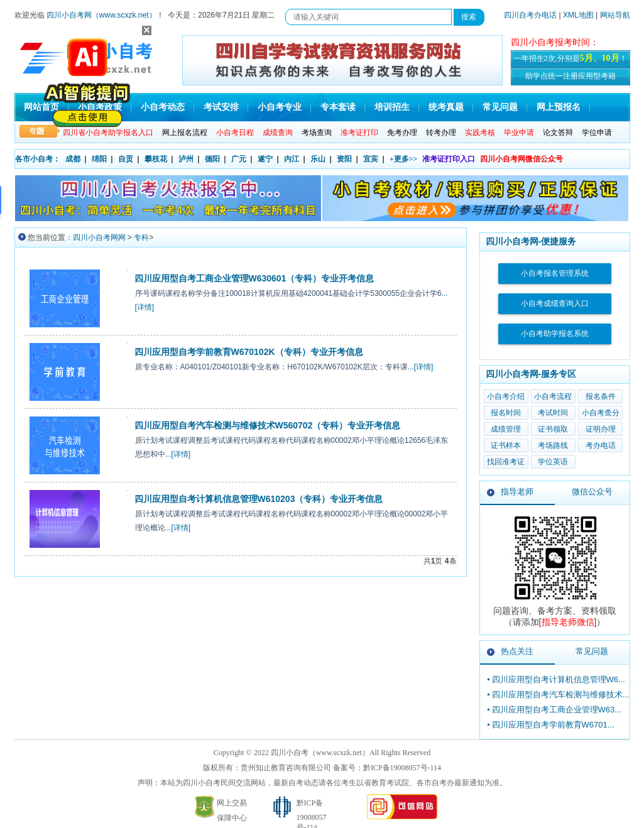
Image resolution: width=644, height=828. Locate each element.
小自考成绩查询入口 (555, 303)
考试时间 (553, 413)
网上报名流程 (185, 133)
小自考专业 (280, 107)
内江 (292, 159)
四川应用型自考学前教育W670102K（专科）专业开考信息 (249, 352)
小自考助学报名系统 (555, 334)
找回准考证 (506, 462)
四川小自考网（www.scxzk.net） (101, 15)
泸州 (186, 159)
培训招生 (392, 107)
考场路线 (553, 445)
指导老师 (517, 492)
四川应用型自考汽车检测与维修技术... (561, 695)
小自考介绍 (506, 396)
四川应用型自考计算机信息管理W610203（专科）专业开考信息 (259, 499)
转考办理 (441, 133)
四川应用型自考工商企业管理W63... (557, 710)
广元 (239, 159)
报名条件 (601, 396)
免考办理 (402, 133)
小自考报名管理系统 (555, 273)
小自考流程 (553, 396)
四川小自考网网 (99, 237)
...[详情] (421, 367)
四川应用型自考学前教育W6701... (553, 725)
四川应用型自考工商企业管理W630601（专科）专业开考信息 (254, 278)
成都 (73, 159)
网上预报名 (559, 107)
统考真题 (446, 107)
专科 (141, 237)
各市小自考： (38, 159)
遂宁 (265, 159)
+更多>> (404, 159)
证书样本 (506, 445)
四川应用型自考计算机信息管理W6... (559, 679)
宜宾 (371, 159)
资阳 (344, 159)
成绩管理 (506, 429)
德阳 (212, 159)
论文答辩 (558, 133)
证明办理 (601, 429)
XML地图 (578, 15)
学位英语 (553, 462)
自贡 (126, 159)
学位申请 (597, 133)
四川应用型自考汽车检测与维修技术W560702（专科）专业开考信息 (268, 425)
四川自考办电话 (530, 15)
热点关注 (517, 651)
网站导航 (615, 15)
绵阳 (99, 159)
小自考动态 (163, 107)
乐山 (318, 159)
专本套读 (338, 107)
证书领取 (553, 429)
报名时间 (506, 413)
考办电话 (601, 445)
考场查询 (317, 133)
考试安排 (221, 107)
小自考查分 (601, 413)
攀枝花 (156, 159)
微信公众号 (592, 492)
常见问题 (500, 107)
